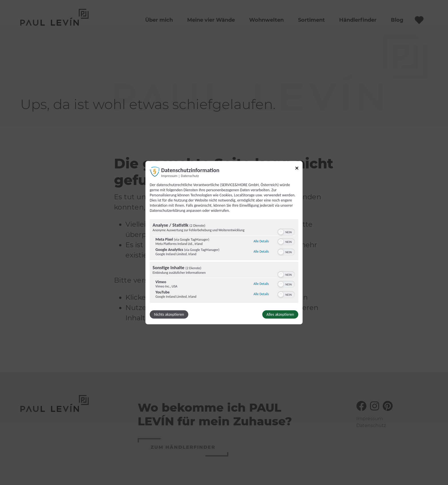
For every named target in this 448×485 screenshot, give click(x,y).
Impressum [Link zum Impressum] (169, 175)
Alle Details (261, 241)
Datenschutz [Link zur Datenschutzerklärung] (190, 175)
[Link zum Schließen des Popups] (297, 169)
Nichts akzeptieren (169, 314)
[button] (281, 232)
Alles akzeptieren (280, 314)
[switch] (286, 232)
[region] (224, 262)
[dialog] (224, 242)
